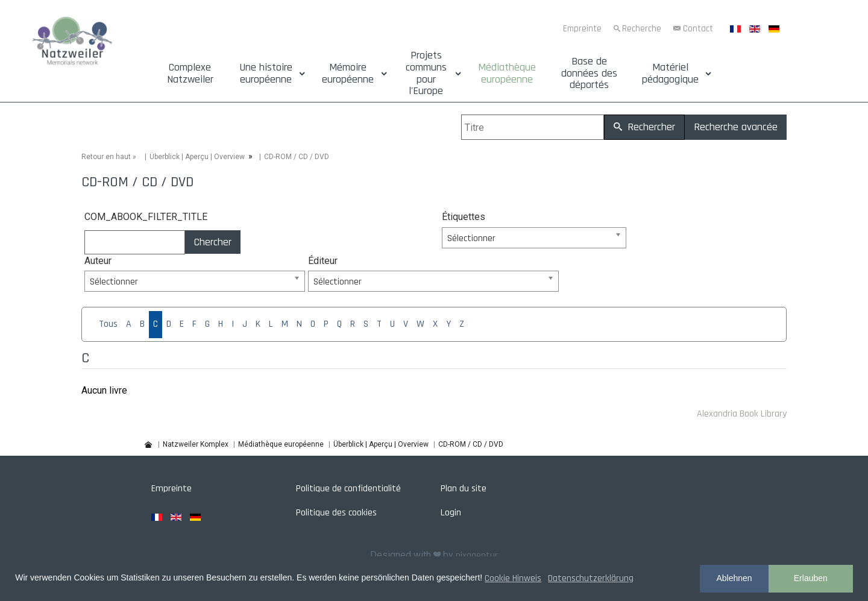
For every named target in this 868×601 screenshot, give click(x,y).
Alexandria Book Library (742, 414)
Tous (108, 324)
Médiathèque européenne (507, 74)
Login (451, 513)
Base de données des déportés (589, 73)
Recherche (642, 29)
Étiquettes (464, 217)
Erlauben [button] (811, 578)
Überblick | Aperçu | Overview (197, 157)
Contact (698, 29)
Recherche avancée (736, 127)
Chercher (213, 242)
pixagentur (477, 555)
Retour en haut (106, 157)
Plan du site (464, 489)
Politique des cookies (336, 513)
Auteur (98, 261)
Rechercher (645, 127)
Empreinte (582, 29)
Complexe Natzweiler (190, 74)
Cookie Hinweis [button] (513, 578)
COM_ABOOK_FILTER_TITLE (146, 217)
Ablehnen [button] (734, 578)
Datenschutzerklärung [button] (591, 578)
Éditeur (323, 261)
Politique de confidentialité (348, 489)
